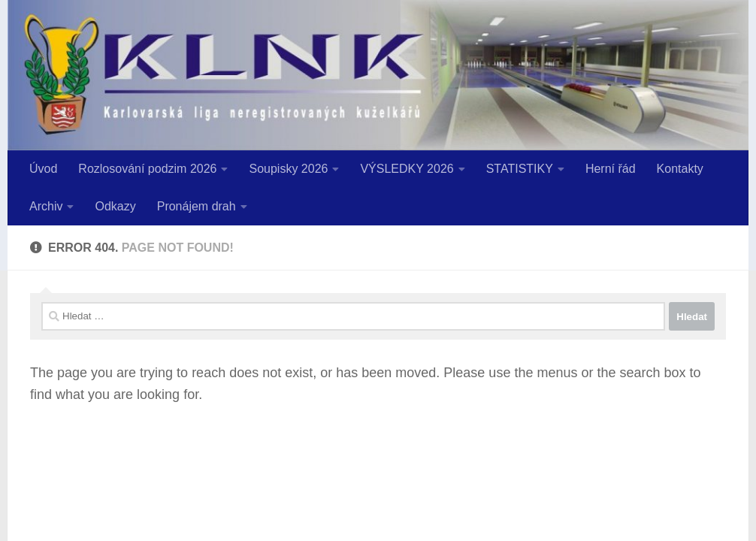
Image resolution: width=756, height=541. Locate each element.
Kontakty (680, 169)
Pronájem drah (197, 206)
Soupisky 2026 (288, 169)
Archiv (46, 206)
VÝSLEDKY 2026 (407, 169)
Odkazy (115, 206)
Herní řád (611, 169)
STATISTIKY (520, 169)
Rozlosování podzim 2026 (147, 169)
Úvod (43, 169)
